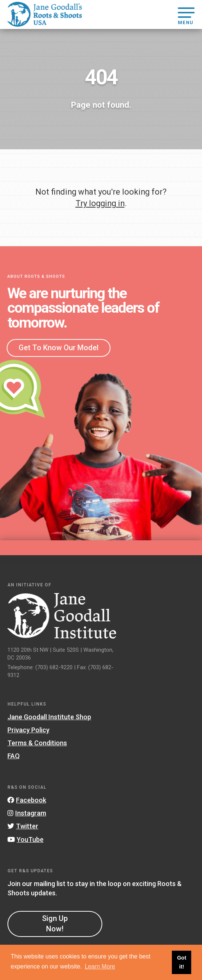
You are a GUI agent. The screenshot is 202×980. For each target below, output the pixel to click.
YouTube (25, 839)
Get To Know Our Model (59, 348)
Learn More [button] (100, 966)
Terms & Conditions (37, 743)
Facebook (27, 800)
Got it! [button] (182, 962)
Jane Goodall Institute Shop (49, 717)
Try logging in (100, 203)
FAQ (14, 756)
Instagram (27, 813)
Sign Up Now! (55, 924)
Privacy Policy (28, 730)
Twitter (23, 826)
